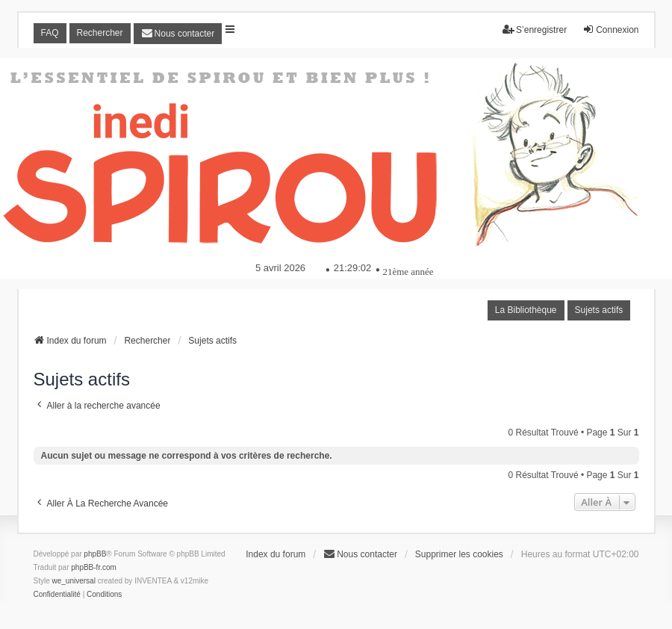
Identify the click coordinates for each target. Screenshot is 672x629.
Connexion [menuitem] (610, 30)
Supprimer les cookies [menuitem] (459, 554)
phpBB (95, 554)
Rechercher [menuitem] (100, 33)
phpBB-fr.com (94, 567)
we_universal (74, 581)
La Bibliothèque (526, 310)
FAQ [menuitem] (50, 33)
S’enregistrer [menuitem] (535, 30)
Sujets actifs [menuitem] (599, 310)
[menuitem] (178, 34)
